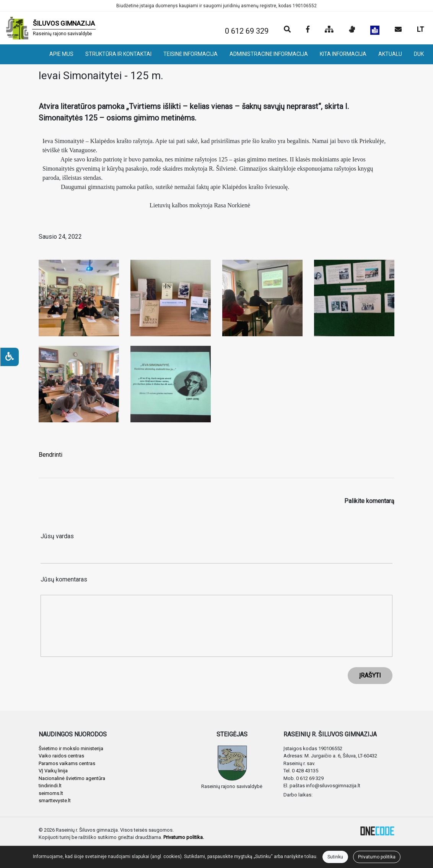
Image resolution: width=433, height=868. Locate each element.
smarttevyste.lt (55, 800)
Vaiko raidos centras (61, 756)
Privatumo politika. (184, 837)
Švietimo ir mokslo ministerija (71, 748)
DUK (419, 54)
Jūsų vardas (57, 536)
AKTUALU (390, 54)
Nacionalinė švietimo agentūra (72, 778)
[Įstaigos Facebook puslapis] (308, 30)
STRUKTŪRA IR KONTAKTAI (118, 54)
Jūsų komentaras (64, 579)
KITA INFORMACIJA (343, 54)
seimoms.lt (51, 793)
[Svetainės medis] (329, 30)
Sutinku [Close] (335, 857)
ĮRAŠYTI (370, 675)
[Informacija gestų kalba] (352, 30)
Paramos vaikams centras (67, 763)
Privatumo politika (377, 857)
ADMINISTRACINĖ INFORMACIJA (269, 54)
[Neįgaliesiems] (10, 357)
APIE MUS (61, 54)
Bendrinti (50, 455)
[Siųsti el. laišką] (398, 30)
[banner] (51, 28)
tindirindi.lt (50, 786)
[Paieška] (287, 30)
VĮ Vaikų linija (53, 771)
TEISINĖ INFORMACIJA (190, 54)
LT (420, 29)
